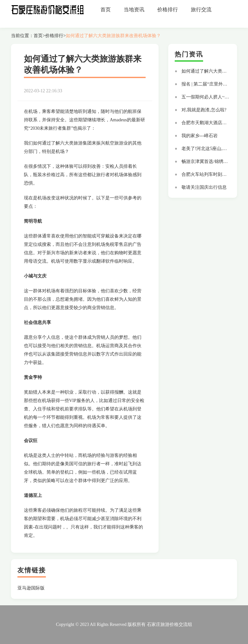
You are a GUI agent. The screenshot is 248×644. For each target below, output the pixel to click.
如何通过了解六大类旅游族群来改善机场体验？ (113, 36)
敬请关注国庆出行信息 (204, 187)
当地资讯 (134, 10)
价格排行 (168, 10)
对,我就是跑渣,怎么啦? (204, 110)
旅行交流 (201, 10)
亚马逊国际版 (31, 588)
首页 (106, 10)
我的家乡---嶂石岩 (200, 136)
